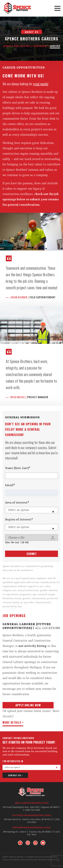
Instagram (28, 843)
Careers (55, 46)
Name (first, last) (18, 468)
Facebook (20, 843)
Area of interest (17, 503)
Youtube (43, 843)
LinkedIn (35, 843)
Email (10, 485)
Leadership (40, 46)
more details (12, 723)
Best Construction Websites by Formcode (40, 860)
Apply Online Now (28, 705)
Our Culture (22, 46)
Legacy (7, 46)
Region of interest (19, 520)
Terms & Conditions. (12, 860)
